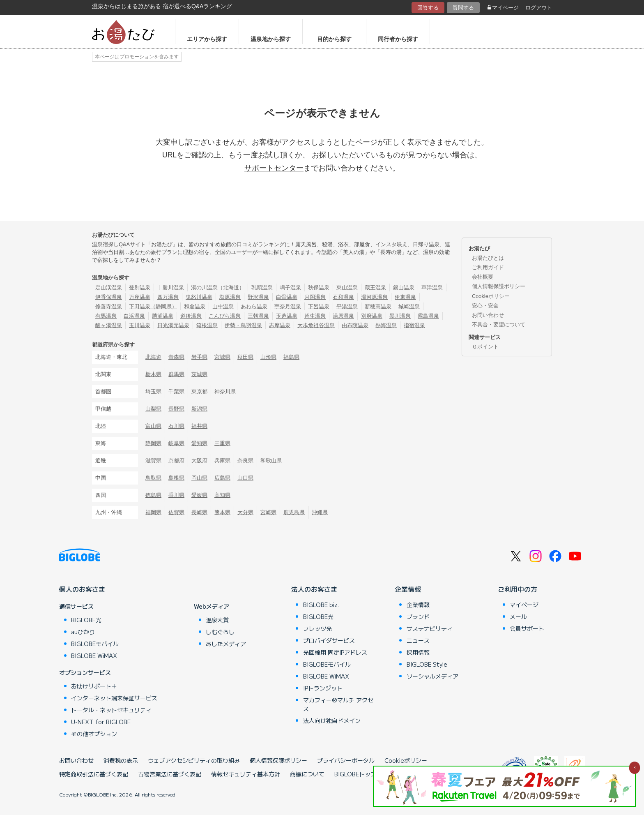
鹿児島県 (294, 512)
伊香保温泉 (109, 297)
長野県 (176, 409)
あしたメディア (226, 644)
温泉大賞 (217, 620)
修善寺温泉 (109, 306)
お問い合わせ (488, 315)
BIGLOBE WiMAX (94, 656)
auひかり (83, 632)
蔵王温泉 (375, 287)
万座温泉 (140, 297)
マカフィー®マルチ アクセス (338, 704)
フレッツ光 (317, 628)
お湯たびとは (488, 258)
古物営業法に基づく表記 (170, 774)
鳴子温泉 (290, 287)
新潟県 (199, 409)
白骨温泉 (287, 297)
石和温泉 (343, 297)
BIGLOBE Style (427, 664)
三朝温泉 (258, 316)
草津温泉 (432, 287)
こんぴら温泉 (225, 316)
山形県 (268, 357)
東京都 (199, 391)
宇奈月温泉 (288, 306)
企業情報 (408, 589)
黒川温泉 (400, 316)
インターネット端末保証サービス (114, 698)
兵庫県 (222, 461)
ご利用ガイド (488, 267)
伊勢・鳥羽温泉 (243, 325)
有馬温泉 (106, 316)
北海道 (153, 357)
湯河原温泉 (374, 297)
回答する (428, 8)
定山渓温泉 (109, 287)
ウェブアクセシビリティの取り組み (194, 760)
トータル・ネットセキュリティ (111, 710)
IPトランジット (323, 688)
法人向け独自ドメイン (332, 720)
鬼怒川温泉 (199, 297)
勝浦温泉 (163, 316)
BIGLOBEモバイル (95, 644)
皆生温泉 (315, 316)
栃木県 (153, 374)
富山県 (153, 426)
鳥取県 (153, 478)
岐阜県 (176, 443)
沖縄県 (320, 512)
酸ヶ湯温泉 (109, 325)
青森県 (176, 357)
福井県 (199, 426)
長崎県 (199, 512)
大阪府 (199, 461)
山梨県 (153, 409)
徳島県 (153, 495)
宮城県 (222, 357)
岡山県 (199, 478)
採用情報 (418, 652)
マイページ (503, 8)
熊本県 (222, 512)
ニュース (418, 640)
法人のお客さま (314, 589)
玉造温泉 (287, 316)
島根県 (176, 478)
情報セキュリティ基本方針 (246, 774)
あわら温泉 (254, 306)
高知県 (222, 495)
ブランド (418, 616)
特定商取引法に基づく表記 (94, 774)
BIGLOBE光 (86, 620)
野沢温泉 (258, 297)
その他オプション (94, 734)
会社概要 (483, 277)
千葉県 (176, 391)
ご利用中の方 (517, 589)
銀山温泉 (404, 287)
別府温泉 (372, 316)
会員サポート (527, 628)
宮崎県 (268, 512)
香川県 (176, 495)
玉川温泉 (140, 325)
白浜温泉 (134, 316)
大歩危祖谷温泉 (316, 325)
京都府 (176, 461)
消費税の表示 (121, 760)
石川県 (176, 426)
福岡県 (153, 512)
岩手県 (199, 357)
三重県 (222, 443)
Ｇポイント (485, 347)
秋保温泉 (319, 287)
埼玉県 (153, 391)
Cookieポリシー (491, 296)
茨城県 (199, 374)
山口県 (245, 478)
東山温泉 (347, 287)
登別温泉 (140, 287)
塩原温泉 (230, 297)
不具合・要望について (499, 324)
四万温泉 (168, 297)
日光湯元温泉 (173, 325)
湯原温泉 (343, 316)
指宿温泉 (414, 325)
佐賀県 (176, 512)
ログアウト (539, 8)
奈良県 (245, 461)
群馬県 (176, 374)
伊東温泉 (405, 297)
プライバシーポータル (346, 760)
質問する (463, 8)
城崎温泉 (409, 306)
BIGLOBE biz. (321, 605)
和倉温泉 (195, 306)
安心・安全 (485, 306)
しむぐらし (220, 632)
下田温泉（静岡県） (153, 306)
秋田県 (245, 357)
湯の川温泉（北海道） (218, 287)
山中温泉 (223, 306)
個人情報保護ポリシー (499, 286)
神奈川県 (225, 391)
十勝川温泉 (171, 287)
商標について (307, 774)
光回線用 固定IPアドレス (335, 652)
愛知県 (199, 443)
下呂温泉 (319, 306)
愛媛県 (199, 495)
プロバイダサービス (329, 640)
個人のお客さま (82, 589)
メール (518, 616)
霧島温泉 (428, 316)
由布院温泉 (355, 325)
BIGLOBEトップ (355, 774)
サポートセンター (274, 168)
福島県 (291, 357)
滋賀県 (153, 461)
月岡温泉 (315, 297)
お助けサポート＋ (94, 686)
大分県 (245, 512)
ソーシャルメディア (432, 676)
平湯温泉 (347, 306)
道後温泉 (191, 316)
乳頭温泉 (262, 287)
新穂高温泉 (378, 306)
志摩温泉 (280, 325)
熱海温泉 (386, 325)
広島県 (222, 478)
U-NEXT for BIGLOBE (101, 722)
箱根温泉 (207, 325)
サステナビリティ (430, 628)
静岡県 (153, 443)
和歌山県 (271, 461)
